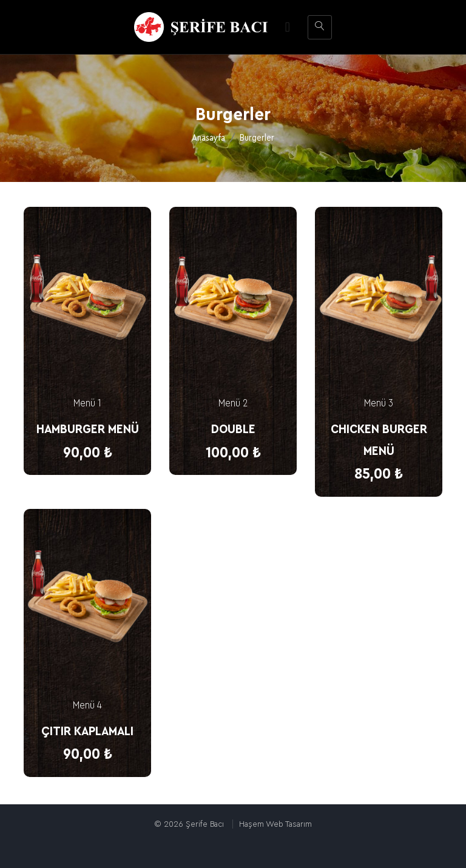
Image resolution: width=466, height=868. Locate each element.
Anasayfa (208, 138)
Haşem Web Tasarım (275, 824)
